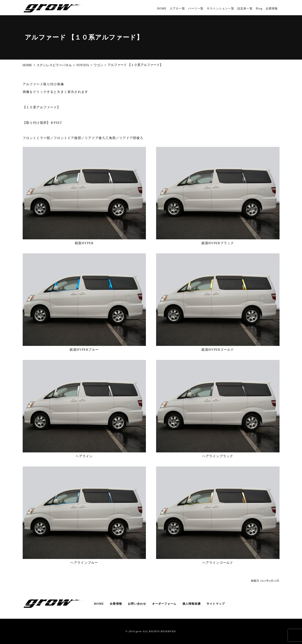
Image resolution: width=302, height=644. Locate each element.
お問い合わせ (137, 604)
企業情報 (272, 8)
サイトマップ (216, 604)
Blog (259, 8)
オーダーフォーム (164, 604)
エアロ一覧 (177, 8)
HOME (162, 8)
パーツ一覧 (196, 8)
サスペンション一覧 (220, 8)
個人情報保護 (192, 604)
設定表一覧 (245, 8)
